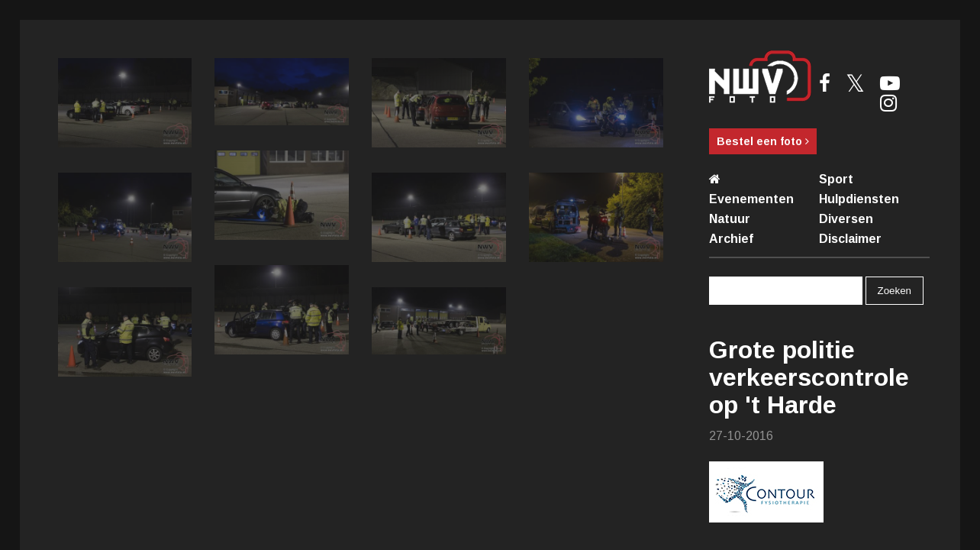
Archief (731, 239)
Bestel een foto (763, 141)
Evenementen (751, 199)
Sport (836, 179)
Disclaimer (850, 239)
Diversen (846, 219)
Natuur (730, 219)
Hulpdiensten (859, 199)
